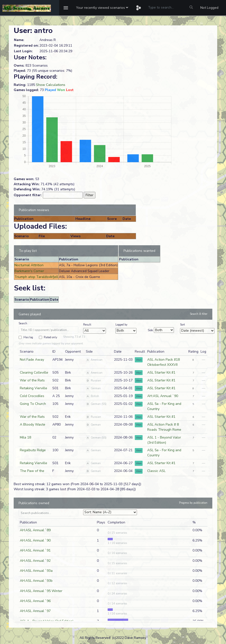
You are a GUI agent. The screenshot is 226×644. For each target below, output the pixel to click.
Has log (28, 337)
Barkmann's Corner (29, 271)
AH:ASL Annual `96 (35, 601)
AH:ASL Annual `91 (35, 550)
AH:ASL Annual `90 (163, 396)
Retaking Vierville (34, 388)
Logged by (121, 325)
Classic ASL (156, 471)
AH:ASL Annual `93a (36, 571)
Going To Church (33, 404)
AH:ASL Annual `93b (36, 581)
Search (23, 323)
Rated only (51, 337)
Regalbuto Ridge (33, 450)
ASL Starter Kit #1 (161, 373)
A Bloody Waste (33, 424)
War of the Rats (32, 380)
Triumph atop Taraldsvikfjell (36, 277)
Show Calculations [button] (51, 85)
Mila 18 (25, 437)
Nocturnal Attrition (29, 265)
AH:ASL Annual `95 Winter (41, 591)
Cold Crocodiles (32, 396)
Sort (182, 325)
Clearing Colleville (34, 373)
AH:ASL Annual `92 (35, 561)
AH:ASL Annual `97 (35, 611)
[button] (102, 8)
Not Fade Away (32, 360)
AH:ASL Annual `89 (35, 530)
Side (150, 330)
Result (87, 325)
